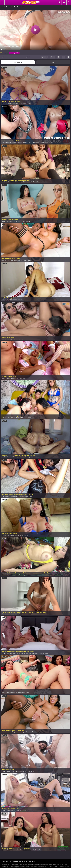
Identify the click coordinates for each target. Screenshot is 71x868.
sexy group (31, 418)
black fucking (20, 732)
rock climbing (20, 614)
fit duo (4, 614)
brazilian (7, 850)
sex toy (29, 575)
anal (31, 496)
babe (21, 300)
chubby (29, 182)
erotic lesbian (5, 575)
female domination (26, 221)
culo (3, 339)
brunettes (24, 260)
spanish (18, 221)
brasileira (4, 457)
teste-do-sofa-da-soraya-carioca (25, 850)
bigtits (7, 378)
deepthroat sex (22, 418)
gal (27, 418)
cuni (18, 378)
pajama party (13, 378)
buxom (4, 693)
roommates (13, 575)
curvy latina (19, 575)
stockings (23, 378)
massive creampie (45, 653)
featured (31, 732)
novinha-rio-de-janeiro (7, 143)
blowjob (13, 614)
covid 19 (9, 300)
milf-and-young (34, 143)
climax (18, 339)
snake (26, 732)
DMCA (21, 861)
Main (2, 7)
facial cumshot (10, 260)
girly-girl (15, 811)
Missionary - (14, 53)
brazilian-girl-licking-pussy (45, 143)
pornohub (15, 103)
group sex (5, 653)
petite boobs (26, 496)
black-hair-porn (32, 771)
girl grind (4, 811)
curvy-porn (24, 771)
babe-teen (16, 143)
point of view (20, 536)
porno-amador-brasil (25, 143)
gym (26, 811)
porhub (10, 103)
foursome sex (14, 496)
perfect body (20, 457)
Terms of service (13, 861)
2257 (25, 861)
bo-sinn (12, 771)
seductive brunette (35, 653)
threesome (5, 103)
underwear (30, 260)
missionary (27, 457)
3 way (14, 339)
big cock (20, 496)
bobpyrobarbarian (13, 418)
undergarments (27, 103)
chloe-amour (17, 260)
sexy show (5, 418)
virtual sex (13, 536)
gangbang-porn (6, 771)
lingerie (25, 575)
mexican (10, 457)
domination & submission (8, 182)
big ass (22, 339)
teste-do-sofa (37, 850)
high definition (6, 496)
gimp (14, 221)
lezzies (4, 300)
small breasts (11, 653)
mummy (4, 536)
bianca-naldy (13, 850)
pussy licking (8, 339)
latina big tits (10, 693)
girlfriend (18, 182)
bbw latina (24, 182)
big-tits (4, 221)
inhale (4, 260)
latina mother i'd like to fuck (22, 653)
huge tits (27, 693)
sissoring (10, 811)
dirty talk (8, 614)
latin (13, 300)
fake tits (20, 103)
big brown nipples (36, 182)
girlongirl (17, 300)
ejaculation (9, 221)
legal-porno (18, 771)
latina (3, 378)
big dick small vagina (11, 732)
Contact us (5, 861)
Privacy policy (32, 861)
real (3, 850)
